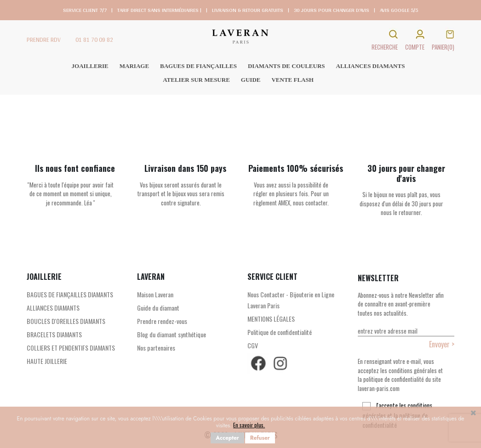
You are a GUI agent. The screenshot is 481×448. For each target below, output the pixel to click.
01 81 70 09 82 (94, 40)
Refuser (260, 438)
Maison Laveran (155, 294)
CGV (253, 345)
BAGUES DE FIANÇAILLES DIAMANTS (70, 294)
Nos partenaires (156, 348)
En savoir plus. (249, 425)
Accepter (227, 438)
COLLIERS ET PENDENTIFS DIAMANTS (71, 348)
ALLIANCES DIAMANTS (53, 308)
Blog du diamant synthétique (172, 334)
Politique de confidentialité (280, 332)
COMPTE (415, 47)
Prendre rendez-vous (162, 321)
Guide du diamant (158, 308)
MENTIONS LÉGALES (271, 319)
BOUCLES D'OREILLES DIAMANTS (66, 321)
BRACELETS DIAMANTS (54, 334)
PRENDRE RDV (44, 40)
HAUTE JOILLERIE (47, 361)
